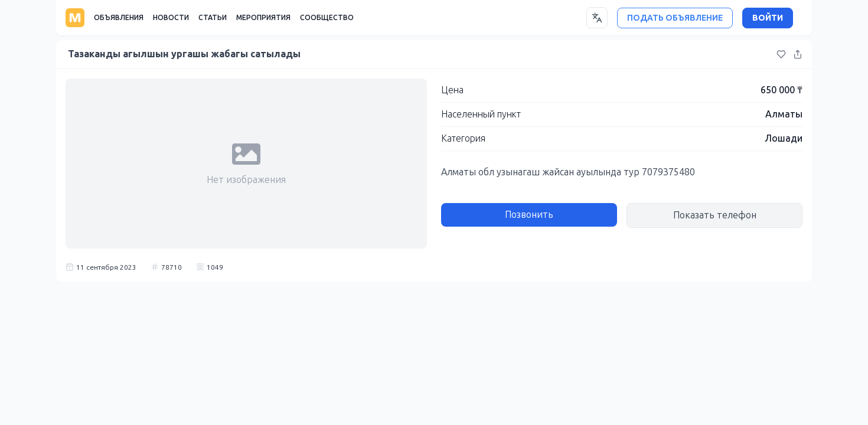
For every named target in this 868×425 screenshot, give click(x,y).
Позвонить (529, 215)
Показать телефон (715, 215)
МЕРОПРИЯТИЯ (263, 18)
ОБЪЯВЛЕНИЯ (119, 18)
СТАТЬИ (213, 18)
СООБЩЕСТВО (327, 18)
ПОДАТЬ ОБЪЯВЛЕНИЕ (675, 18)
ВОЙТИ (768, 18)
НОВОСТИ (171, 18)
